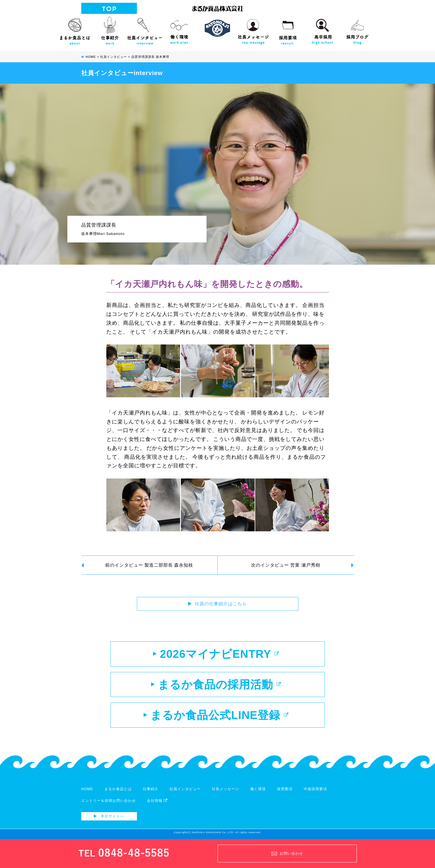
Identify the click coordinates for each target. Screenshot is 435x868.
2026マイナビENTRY (216, 654)
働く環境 (179, 29)
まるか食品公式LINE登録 (216, 715)
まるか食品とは (75, 29)
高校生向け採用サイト (323, 29)
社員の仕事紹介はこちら (217, 604)
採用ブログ (357, 29)
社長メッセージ (253, 29)
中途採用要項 (315, 789)
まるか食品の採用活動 (216, 685)
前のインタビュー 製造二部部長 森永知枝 (137, 565)
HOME (87, 789)
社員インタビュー (145, 29)
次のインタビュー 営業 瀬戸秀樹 (302, 565)
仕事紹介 (110, 29)
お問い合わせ (287, 853)
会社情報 (157, 801)
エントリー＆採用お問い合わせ (109, 801)
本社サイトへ (109, 816)
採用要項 (288, 29)
